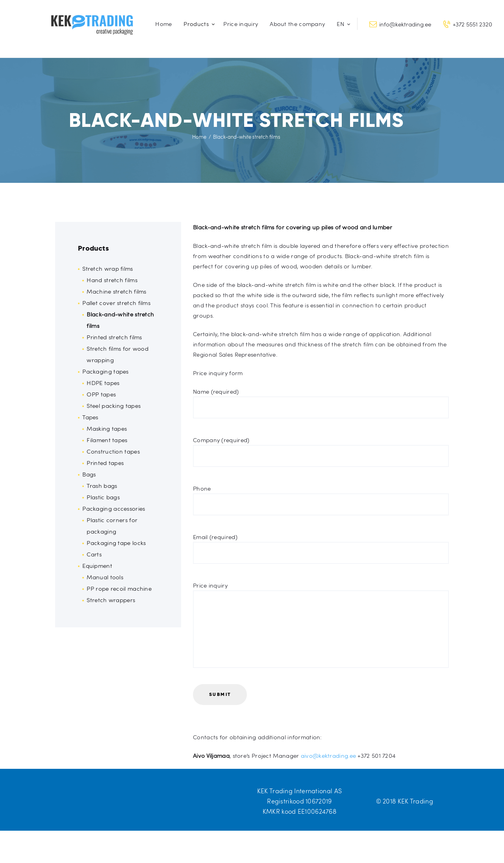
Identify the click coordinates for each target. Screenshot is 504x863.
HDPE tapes (103, 383)
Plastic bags (103, 497)
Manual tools (105, 577)
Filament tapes (107, 440)
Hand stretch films (112, 280)
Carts (94, 554)
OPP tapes (101, 394)
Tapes (90, 417)
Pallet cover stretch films (116, 303)
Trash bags (102, 485)
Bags (89, 474)
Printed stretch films (114, 337)
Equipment (97, 565)
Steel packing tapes (114, 405)
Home (199, 137)
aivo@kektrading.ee (328, 755)
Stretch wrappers (111, 600)
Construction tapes (113, 451)
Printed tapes (105, 463)
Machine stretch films (116, 291)
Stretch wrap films (107, 268)
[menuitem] (342, 24)
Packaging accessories (114, 508)
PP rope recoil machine (119, 588)
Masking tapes (107, 428)
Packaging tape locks (116, 543)
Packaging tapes (106, 371)
